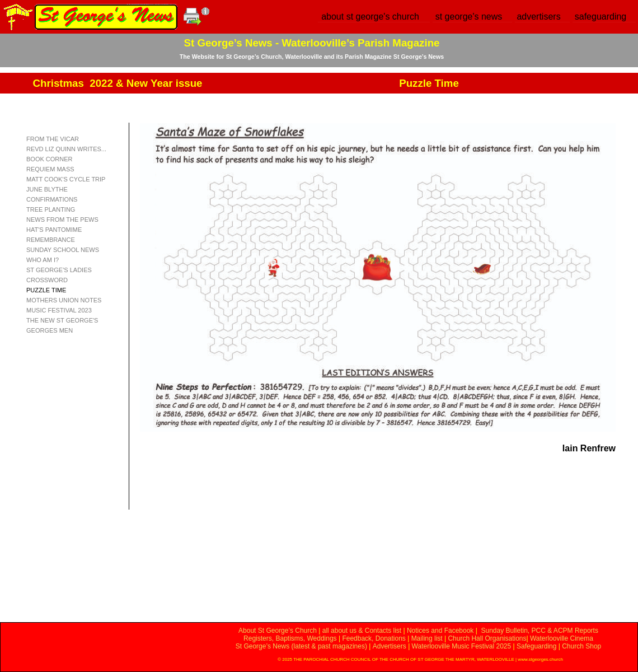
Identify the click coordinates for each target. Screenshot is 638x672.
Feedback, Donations (374, 638)
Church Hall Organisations (487, 638)
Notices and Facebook (440, 631)
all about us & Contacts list (362, 631)
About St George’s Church (278, 631)
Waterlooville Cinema (562, 638)
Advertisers (390, 646)
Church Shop (581, 646)
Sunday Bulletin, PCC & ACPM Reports (539, 631)
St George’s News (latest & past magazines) (301, 646)
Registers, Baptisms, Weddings (290, 638)
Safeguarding (536, 646)
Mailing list (427, 638)
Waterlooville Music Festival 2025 (463, 646)
